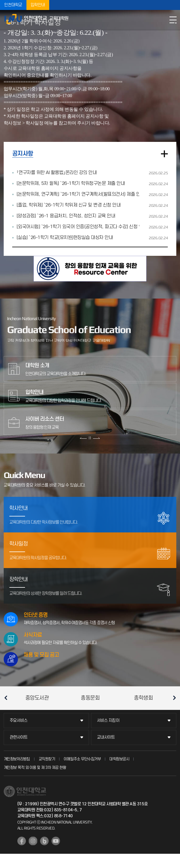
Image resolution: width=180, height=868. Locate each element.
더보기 (164, 154)
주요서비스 (19, 721)
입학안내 (38, 5)
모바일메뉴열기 (173, 20)
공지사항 (23, 154)
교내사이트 (106, 737)
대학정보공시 (119, 759)
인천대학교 (13, 5)
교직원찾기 (47, 759)
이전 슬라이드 (83, 438)
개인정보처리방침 (17, 759)
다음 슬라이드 (96, 438)
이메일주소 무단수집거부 (82, 759)
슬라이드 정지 (90, 438)
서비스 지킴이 (108, 721)
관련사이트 (19, 737)
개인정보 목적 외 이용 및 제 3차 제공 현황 (35, 768)
